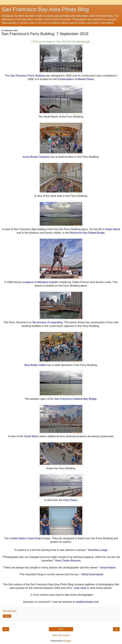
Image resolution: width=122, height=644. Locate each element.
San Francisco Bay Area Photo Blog (45, 9)
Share (7, 616)
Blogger (67, 641)
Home (61, 629)
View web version (61, 635)
